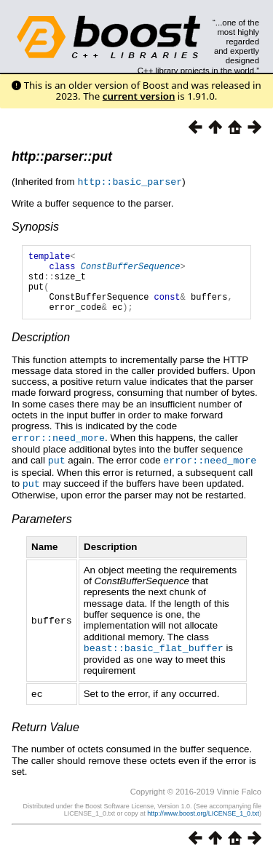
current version (139, 96)
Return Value (45, 736)
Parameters (42, 529)
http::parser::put (62, 156)
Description (41, 350)
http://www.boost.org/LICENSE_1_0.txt (203, 822)
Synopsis (35, 226)
